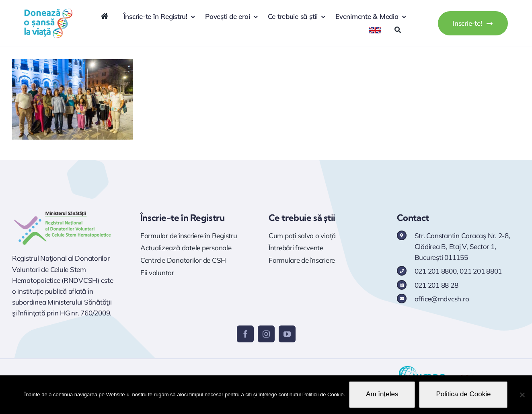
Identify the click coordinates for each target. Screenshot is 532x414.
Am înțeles (382, 394)
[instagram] (266, 334)
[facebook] (245, 334)
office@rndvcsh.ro (442, 299)
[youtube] (287, 334)
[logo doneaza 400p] (48, 11)
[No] (522, 395)
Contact (413, 218)
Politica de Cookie (463, 394)
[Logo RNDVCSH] (63, 211)
